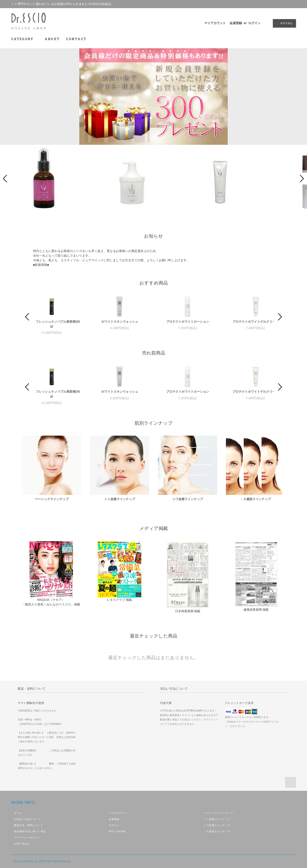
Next (301, 179)
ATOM (121, 831)
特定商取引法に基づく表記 (30, 831)
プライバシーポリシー (27, 838)
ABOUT (52, 39)
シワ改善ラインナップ (188, 499)
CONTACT (76, 39)
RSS (112, 831)
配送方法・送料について (29, 825)
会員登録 (236, 23)
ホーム (18, 813)
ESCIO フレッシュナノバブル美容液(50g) (52, 324)
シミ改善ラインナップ (120, 499)
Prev (6, 179)
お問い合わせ (22, 844)
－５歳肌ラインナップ (256, 499)
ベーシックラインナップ (52, 499)
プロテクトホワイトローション (188, 322)
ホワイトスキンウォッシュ (120, 322)
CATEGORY (25, 39)
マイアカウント (215, 23)
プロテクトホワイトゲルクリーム (256, 322)
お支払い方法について (27, 819)
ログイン (254, 23)
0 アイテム (284, 23)
